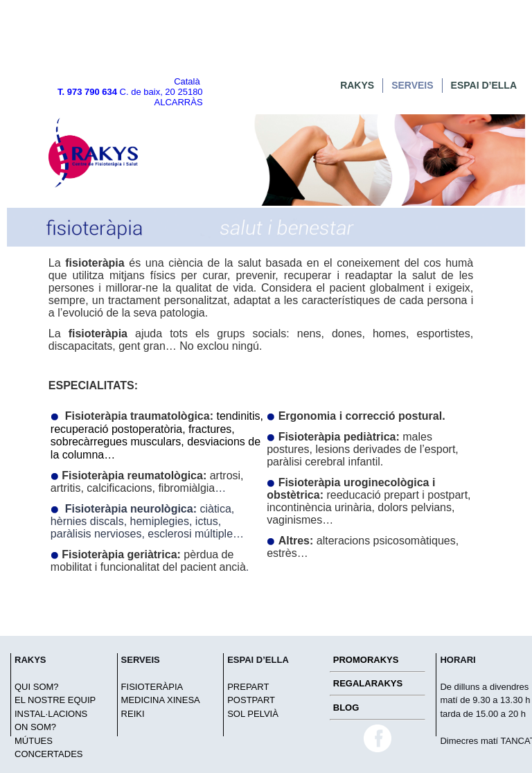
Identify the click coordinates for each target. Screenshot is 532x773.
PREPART (248, 687)
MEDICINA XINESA (161, 700)
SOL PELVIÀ (253, 714)
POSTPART (251, 700)
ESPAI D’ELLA (484, 85)
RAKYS (357, 85)
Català (187, 81)
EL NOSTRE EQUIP (55, 700)
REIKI (133, 714)
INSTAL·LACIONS (51, 714)
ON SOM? (35, 727)
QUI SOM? (37, 687)
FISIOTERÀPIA (152, 687)
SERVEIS (412, 85)
